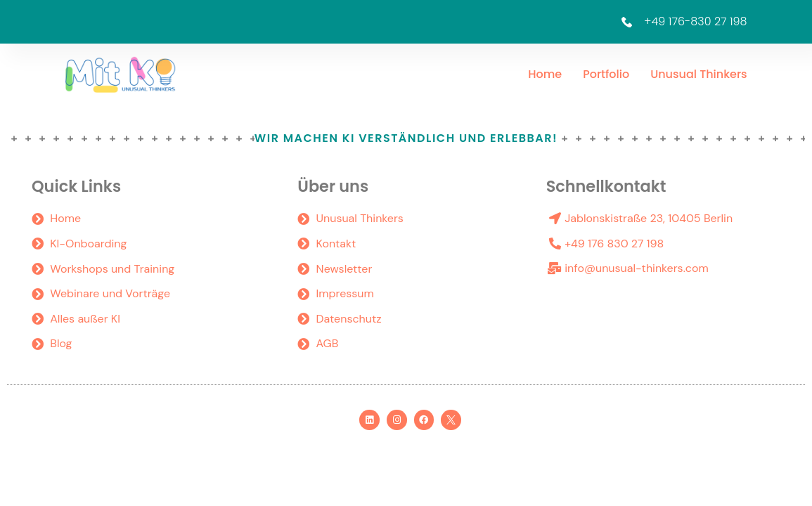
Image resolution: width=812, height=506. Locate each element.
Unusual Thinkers (698, 74)
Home (545, 74)
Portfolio (606, 74)
